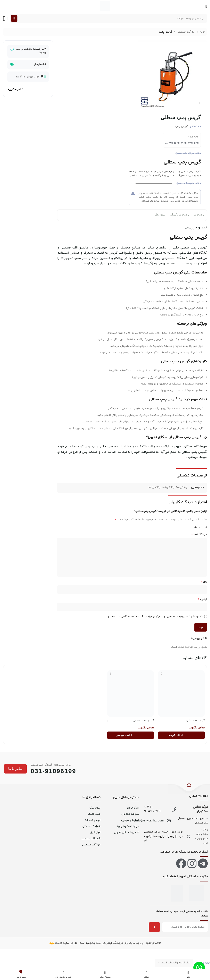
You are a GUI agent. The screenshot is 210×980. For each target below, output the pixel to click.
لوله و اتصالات (93, 820)
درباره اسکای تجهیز (128, 826)
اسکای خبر (133, 808)
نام (204, 582)
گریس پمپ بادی (195, 721)
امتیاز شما (201, 527)
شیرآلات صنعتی (91, 839)
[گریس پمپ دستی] (131, 694)
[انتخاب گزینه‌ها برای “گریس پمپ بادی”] (181, 735)
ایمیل (202, 599)
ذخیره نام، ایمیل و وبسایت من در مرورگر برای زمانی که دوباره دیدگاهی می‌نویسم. (155, 617)
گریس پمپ (165, 32)
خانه (203, 32)
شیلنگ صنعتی (91, 826)
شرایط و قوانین (130, 820)
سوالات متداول (130, 814)
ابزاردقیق (95, 833)
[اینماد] (197, 893)
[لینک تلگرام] (203, 863)
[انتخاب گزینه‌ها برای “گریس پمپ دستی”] (131, 735)
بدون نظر (160, 214)
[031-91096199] (174, 809)
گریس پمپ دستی (143, 721)
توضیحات (199, 214)
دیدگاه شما (199, 534)
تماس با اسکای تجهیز (126, 833)
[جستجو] (108, 18)
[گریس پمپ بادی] (181, 694)
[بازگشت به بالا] (189, 788)
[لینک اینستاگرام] (192, 863)
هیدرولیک (94, 814)
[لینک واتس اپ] (199, 968)
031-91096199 (153, 809)
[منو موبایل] (206, 6)
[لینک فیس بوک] (181, 863)
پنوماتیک (95, 808)
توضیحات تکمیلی (180, 214)
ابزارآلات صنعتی (186, 32)
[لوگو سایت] (105, 6)
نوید (52, 943)
